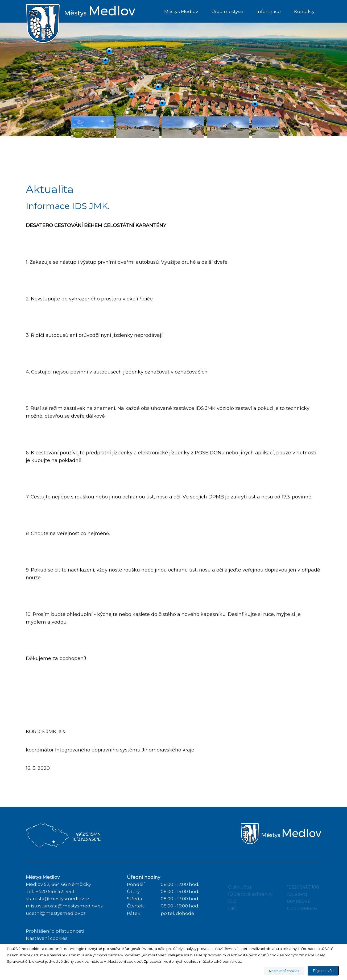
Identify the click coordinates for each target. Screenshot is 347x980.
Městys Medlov (181, 11)
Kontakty (304, 11)
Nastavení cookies (284, 971)
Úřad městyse (227, 11)
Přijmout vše (323, 971)
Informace (269, 11)
